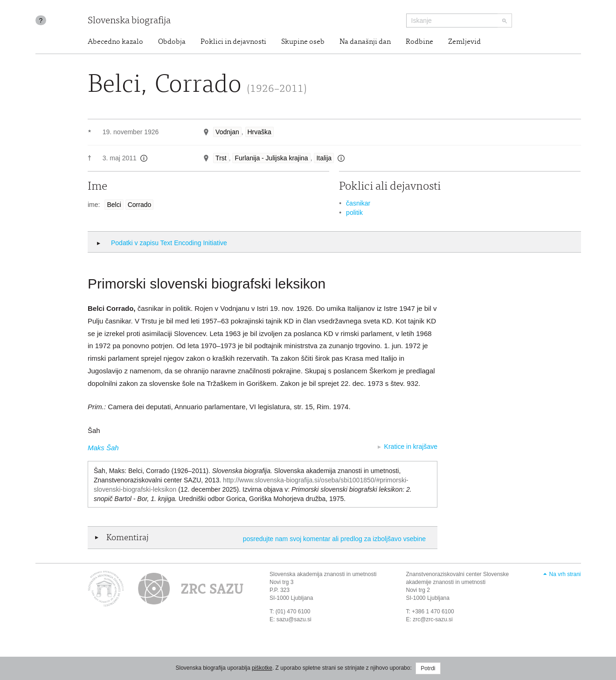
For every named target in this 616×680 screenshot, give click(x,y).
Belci (114, 205)
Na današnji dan (365, 42)
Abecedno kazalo (115, 42)
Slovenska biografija (129, 21)
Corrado (140, 205)
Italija (324, 158)
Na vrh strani (565, 574)
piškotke (262, 668)
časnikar (358, 203)
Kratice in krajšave (411, 446)
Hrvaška (260, 132)
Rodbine (419, 42)
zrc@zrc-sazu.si (433, 619)
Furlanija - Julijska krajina (271, 158)
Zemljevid (464, 42)
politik (354, 213)
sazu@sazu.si (294, 619)
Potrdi (428, 668)
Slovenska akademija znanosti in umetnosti (323, 574)
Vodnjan (227, 132)
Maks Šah (103, 448)
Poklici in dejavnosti (233, 42)
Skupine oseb (303, 42)
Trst (221, 158)
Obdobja (172, 42)
